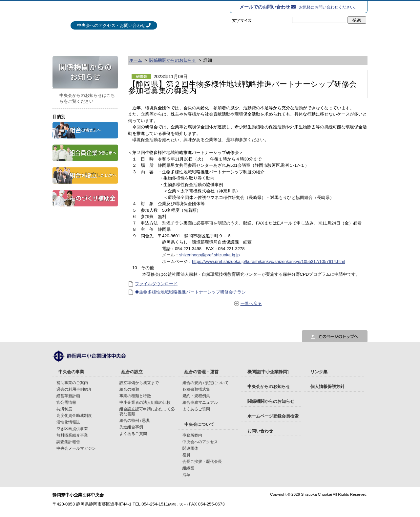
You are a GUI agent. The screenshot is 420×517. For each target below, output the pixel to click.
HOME (61, 41)
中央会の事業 (106, 41)
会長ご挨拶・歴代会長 (202, 461)
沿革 (186, 474)
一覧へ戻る (251, 303)
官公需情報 (66, 402)
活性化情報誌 (68, 422)
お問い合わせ (260, 431)
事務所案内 (192, 435)
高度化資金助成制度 (74, 415)
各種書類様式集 (196, 389)
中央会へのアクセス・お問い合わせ (111, 25)
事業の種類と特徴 (135, 396)
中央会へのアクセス (200, 442)
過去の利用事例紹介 (74, 389)
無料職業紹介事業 (72, 435)
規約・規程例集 (196, 396)
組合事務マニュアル (200, 402)
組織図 (188, 468)
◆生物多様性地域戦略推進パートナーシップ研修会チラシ (190, 292)
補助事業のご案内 (72, 383)
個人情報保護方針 (327, 387)
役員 (186, 455)
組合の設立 (181, 41)
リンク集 (319, 372)
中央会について (330, 41)
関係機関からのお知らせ (173, 60)
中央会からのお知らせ (269, 387)
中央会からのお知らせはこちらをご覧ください (87, 98)
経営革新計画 (68, 396)
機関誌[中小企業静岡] (268, 372)
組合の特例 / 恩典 (135, 420)
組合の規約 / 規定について (206, 383)
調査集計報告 (68, 442)
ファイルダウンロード (156, 284)
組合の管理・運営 (256, 41)
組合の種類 (129, 389)
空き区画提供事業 (72, 429)
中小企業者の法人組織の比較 (145, 402)
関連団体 (190, 448)
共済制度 (64, 409)
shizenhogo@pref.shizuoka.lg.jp (209, 255)
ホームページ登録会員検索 (273, 416)
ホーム (136, 60)
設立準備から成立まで (139, 383)
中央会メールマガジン (76, 448)
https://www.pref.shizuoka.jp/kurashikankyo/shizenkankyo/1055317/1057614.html (269, 261)
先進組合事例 (131, 427)
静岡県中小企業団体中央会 (124, 13)
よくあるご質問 (133, 433)
